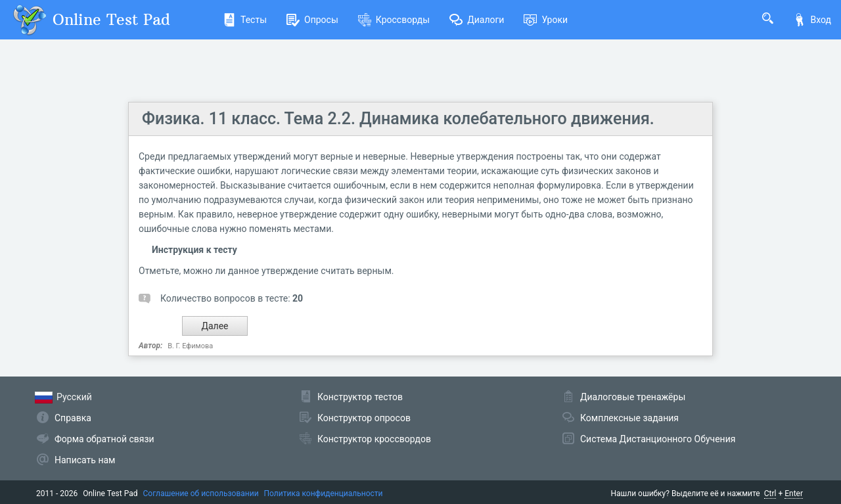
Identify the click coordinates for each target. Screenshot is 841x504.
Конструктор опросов (364, 418)
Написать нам (85, 460)
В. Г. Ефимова (190, 346)
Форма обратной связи (104, 439)
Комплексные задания (629, 418)
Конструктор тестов (360, 397)
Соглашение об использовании (201, 493)
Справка (73, 418)
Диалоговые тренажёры (633, 397)
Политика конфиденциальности (324, 493)
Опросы (312, 20)
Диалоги (477, 20)
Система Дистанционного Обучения (658, 439)
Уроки (546, 20)
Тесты (245, 20)
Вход (812, 20)
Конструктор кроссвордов (374, 439)
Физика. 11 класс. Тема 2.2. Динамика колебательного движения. (398, 119)
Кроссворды (394, 20)
